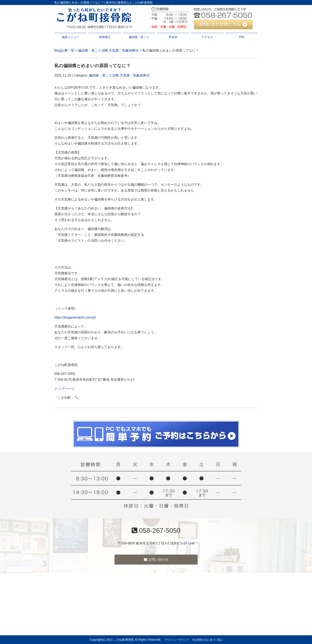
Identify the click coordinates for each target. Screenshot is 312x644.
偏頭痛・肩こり (139, 37)
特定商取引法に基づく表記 (207, 640)
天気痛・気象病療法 (124, 50)
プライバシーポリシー (177, 640)
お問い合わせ (156, 559)
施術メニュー (71, 37)
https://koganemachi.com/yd (75, 317)
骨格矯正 (105, 37)
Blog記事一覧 (64, 50)
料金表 (173, 37)
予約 (241, 37)
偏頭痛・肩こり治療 (93, 50)
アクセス (207, 37)
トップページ (64, 389)
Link (191, 543)
